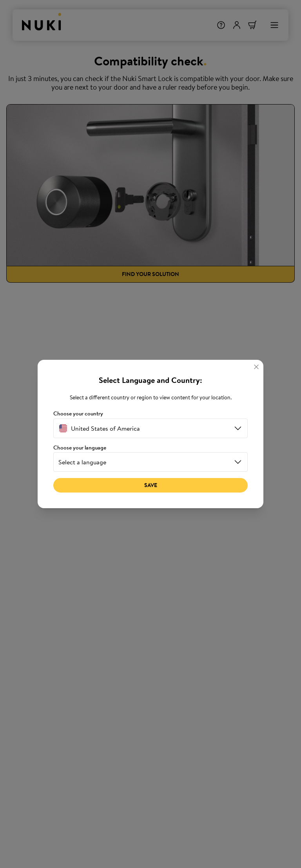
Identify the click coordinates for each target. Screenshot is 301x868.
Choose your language (80, 448)
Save (151, 485)
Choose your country (78, 414)
